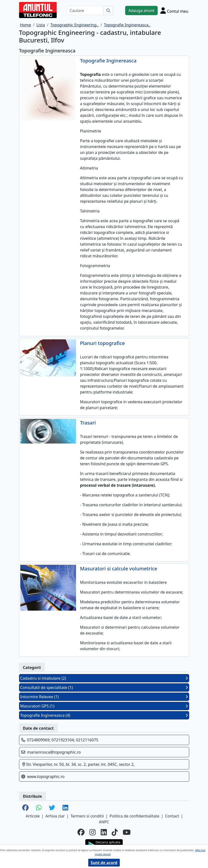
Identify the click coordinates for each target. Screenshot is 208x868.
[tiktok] (115, 832)
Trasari (88, 423)
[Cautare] (85, 10)
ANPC (104, 822)
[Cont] (174, 10)
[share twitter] (52, 808)
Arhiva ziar (55, 816)
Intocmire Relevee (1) (104, 697)
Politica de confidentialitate (134, 816)
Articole (33, 816)
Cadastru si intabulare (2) (104, 678)
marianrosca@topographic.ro (54, 752)
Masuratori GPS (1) (104, 706)
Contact (172, 816)
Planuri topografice (102, 343)
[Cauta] (108, 10)
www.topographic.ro (46, 777)
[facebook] (81, 832)
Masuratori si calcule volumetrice (119, 569)
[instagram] (93, 832)
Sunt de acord (104, 863)
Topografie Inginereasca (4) (104, 715)
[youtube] (127, 832)
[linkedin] (104, 832)
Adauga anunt (141, 10)
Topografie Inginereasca (108, 61)
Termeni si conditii (87, 816)
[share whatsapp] (39, 808)
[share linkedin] (65, 808)
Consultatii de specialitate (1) (104, 687)
